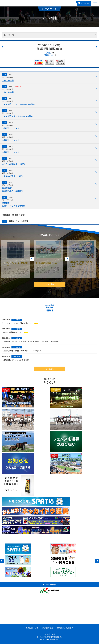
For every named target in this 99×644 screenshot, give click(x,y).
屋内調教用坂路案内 (65, 628)
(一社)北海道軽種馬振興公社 (49, 637)
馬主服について (32, 628)
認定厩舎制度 (48, 628)
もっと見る (50, 284)
